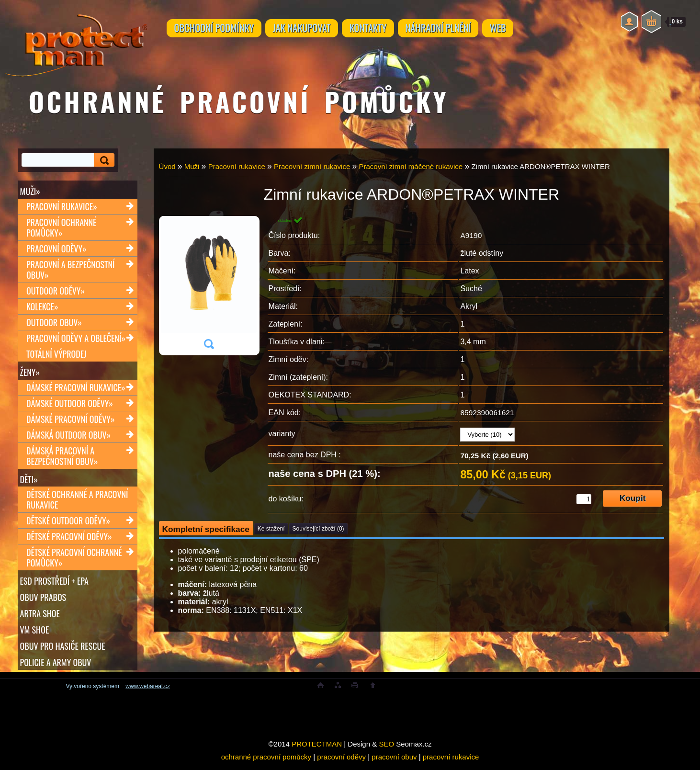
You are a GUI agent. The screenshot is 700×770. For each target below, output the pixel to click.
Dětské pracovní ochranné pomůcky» (74, 561)
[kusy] (584, 499)
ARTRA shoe (40, 618)
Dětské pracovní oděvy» (69, 540)
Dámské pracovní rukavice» (76, 389)
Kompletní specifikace (206, 529)
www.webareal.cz (148, 693)
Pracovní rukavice (237, 166)
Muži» (30, 191)
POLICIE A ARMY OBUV (56, 668)
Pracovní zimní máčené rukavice (411, 166)
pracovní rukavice (451, 764)
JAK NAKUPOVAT (309, 30)
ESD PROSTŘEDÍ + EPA (54, 584)
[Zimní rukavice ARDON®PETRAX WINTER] (209, 286)
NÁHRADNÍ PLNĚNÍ (456, 30)
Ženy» (30, 373)
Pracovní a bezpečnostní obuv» (70, 271)
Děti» (29, 481)
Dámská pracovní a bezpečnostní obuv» (62, 458)
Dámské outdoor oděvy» (70, 405)
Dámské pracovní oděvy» (71, 421)
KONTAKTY (381, 30)
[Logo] (76, 38)
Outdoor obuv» (54, 323)
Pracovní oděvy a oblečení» (76, 339)
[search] (103, 160)
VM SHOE (35, 634)
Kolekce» (42, 307)
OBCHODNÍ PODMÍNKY (217, 30)
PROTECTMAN (317, 751)
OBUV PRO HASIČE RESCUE (63, 651)
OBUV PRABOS (43, 601)
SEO (386, 751)
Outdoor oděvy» (56, 292)
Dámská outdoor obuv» (68, 437)
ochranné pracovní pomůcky (266, 764)
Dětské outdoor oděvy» (68, 524)
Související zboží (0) (318, 529)
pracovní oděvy (341, 764)
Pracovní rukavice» (62, 207)
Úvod (167, 166)
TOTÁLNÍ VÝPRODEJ (56, 355)
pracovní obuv (394, 764)
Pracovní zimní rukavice (312, 166)
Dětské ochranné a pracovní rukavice (77, 503)
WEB (521, 30)
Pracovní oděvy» (56, 249)
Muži (192, 166)
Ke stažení (271, 529)
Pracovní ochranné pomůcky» (61, 228)
